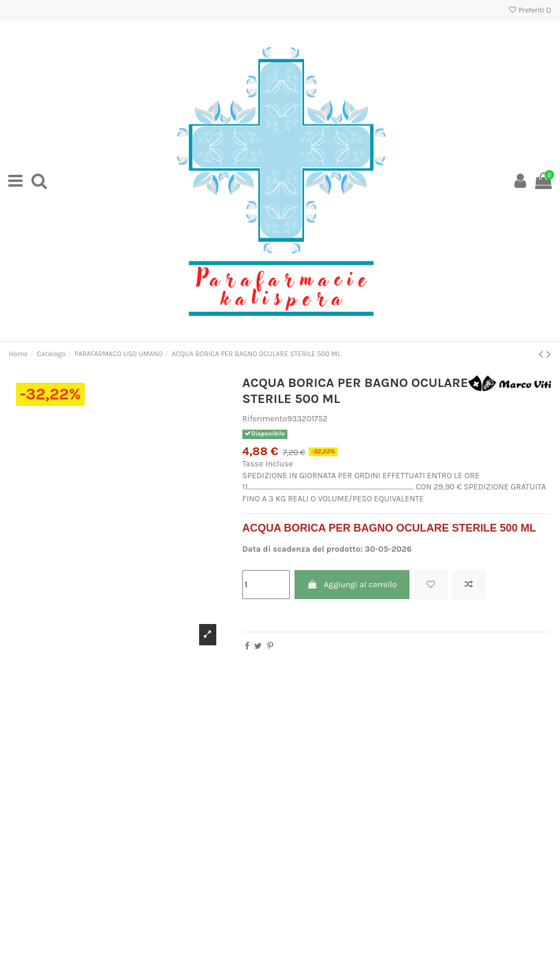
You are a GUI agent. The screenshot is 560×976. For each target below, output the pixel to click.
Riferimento (265, 419)
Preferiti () (529, 10)
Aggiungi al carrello (352, 585)
